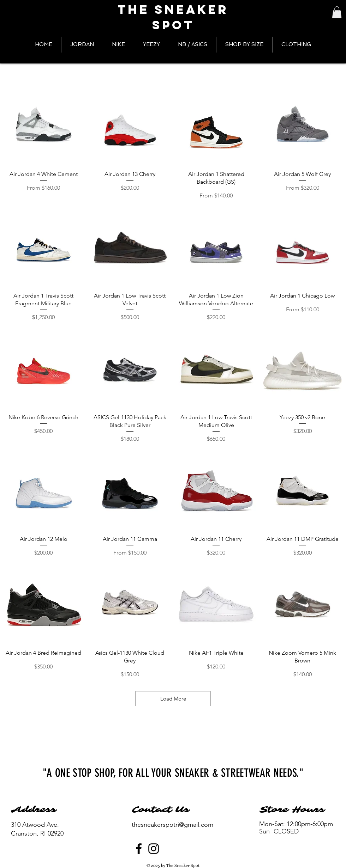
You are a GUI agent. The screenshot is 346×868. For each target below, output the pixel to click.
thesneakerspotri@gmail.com (172, 825)
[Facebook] (139, 849)
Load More (173, 699)
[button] (337, 12)
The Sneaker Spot (173, 17)
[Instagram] (154, 849)
